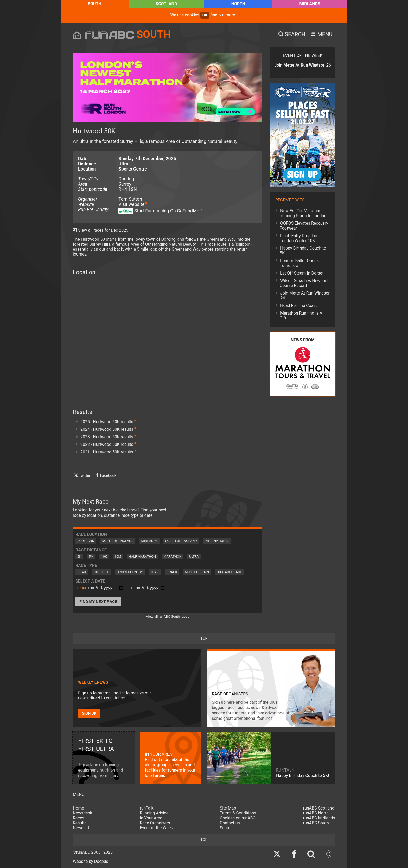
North (238, 4)
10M (118, 556)
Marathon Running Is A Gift (301, 316)
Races (79, 818)
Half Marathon (142, 556)
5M (91, 556)
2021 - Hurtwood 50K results (107, 452)
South (95, 4)
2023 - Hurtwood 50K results (107, 437)
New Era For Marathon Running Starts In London (303, 213)
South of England (181, 541)
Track (172, 572)
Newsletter (83, 828)
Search (226, 828)
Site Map (228, 808)
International (217, 541)
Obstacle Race (229, 572)
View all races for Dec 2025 (103, 230)
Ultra (194, 556)
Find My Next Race (98, 602)
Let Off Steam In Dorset (302, 273)
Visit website (131, 204)
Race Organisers (155, 823)
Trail (155, 572)
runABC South (316, 823)
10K (104, 556)
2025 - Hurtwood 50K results (107, 422)
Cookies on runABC (238, 818)
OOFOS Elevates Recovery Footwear (304, 226)
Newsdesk (82, 813)
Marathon (173, 556)
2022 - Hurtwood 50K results (107, 444)
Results (80, 823)
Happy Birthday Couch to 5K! (303, 251)
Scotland (166, 4)
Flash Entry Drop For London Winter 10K (299, 238)
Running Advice (154, 813)
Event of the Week (156, 828)
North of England (118, 541)
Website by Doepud (91, 861)
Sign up (89, 713)
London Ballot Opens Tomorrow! (299, 263)
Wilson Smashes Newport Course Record (304, 283)
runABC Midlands (319, 818)
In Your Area (151, 818)
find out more (223, 15)
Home (78, 808)
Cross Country (130, 572)
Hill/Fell (101, 572)
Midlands (310, 4)
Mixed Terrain (197, 572)
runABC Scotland (319, 808)
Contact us (230, 823)
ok (205, 15)
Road (82, 572)
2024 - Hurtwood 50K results (107, 429)
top (204, 639)
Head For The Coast (299, 306)
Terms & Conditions (238, 813)
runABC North (316, 813)
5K (79, 556)
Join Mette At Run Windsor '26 (305, 296)
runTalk (146, 808)
